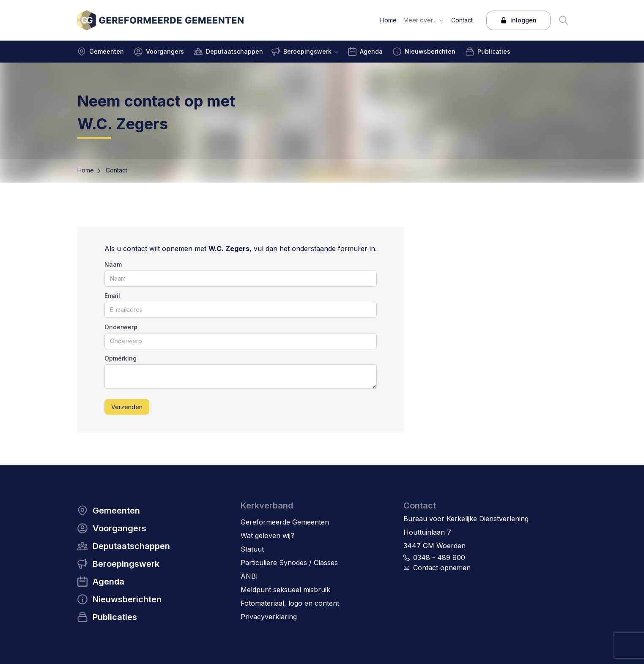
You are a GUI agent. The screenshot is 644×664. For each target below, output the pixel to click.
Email (112, 296)
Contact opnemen (442, 568)
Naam (113, 264)
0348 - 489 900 (439, 557)
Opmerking (121, 358)
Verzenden (127, 407)
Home (86, 170)
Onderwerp (121, 327)
